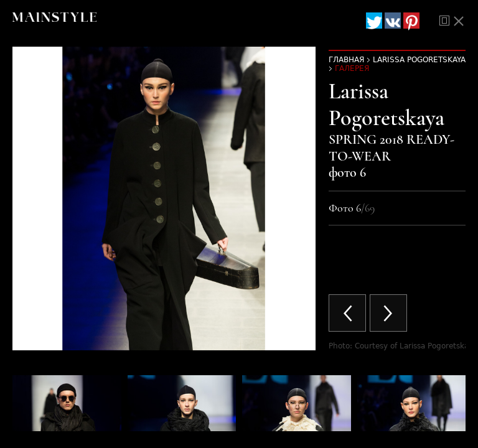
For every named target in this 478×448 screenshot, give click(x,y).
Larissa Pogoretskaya (419, 60)
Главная (346, 60)
